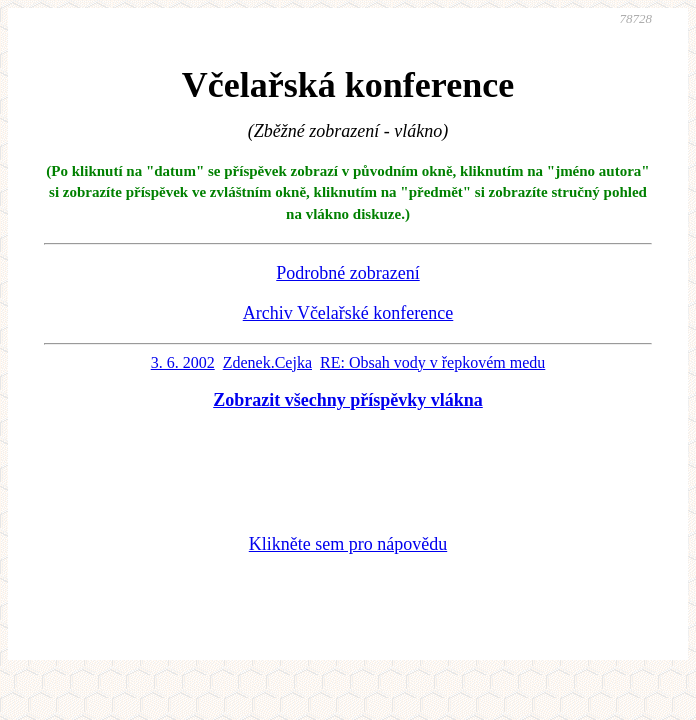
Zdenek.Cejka (267, 362)
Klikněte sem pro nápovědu (348, 544)
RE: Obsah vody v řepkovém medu (432, 362)
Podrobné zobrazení (347, 273)
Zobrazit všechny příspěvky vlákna (348, 400)
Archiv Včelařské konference (348, 313)
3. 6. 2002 (183, 362)
